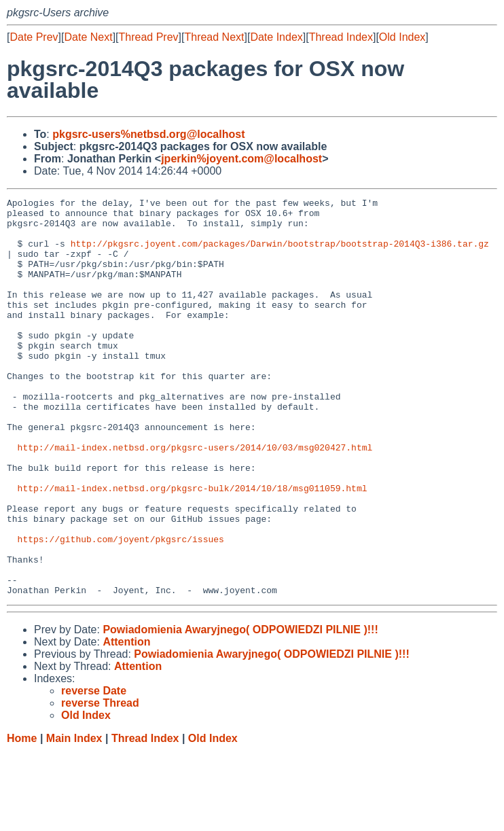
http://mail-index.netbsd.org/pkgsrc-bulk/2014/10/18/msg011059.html (193, 547)
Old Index (402, 37)
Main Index (74, 818)
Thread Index (341, 37)
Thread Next (214, 37)
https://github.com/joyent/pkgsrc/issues (121, 608)
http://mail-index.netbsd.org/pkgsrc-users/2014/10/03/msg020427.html (195, 498)
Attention (126, 721)
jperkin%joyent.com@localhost (241, 159)
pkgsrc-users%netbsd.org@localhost (148, 134)
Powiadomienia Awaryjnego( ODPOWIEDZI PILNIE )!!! (240, 709)
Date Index (276, 37)
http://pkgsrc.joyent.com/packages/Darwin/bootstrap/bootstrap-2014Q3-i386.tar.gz (280, 253)
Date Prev (34, 37)
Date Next (88, 37)
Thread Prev (149, 37)
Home (22, 818)
